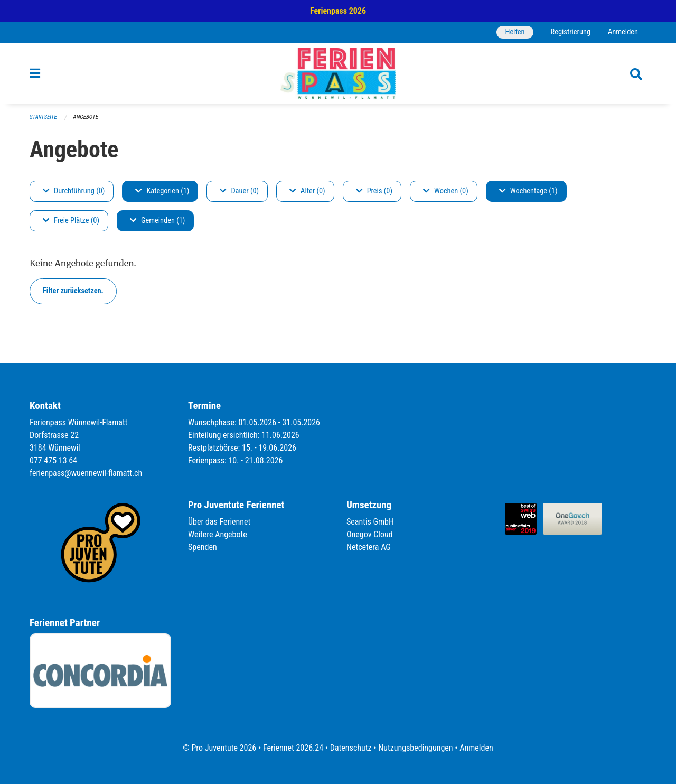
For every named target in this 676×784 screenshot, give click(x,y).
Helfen (515, 32)
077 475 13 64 (53, 460)
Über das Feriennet (219, 522)
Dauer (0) (239, 191)
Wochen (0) (446, 191)
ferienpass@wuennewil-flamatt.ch (86, 473)
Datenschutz (351, 748)
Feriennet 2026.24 (293, 748)
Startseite (43, 117)
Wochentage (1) (528, 191)
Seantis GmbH (370, 522)
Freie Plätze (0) (71, 221)
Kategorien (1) (162, 191)
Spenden (203, 547)
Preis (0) (374, 191)
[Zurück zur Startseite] (338, 73)
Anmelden (623, 32)
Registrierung (571, 32)
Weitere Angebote (218, 534)
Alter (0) (307, 191)
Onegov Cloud (370, 534)
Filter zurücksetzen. (73, 291)
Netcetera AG (369, 547)
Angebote (86, 117)
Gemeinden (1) (157, 221)
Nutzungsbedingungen (415, 748)
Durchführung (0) (74, 191)
